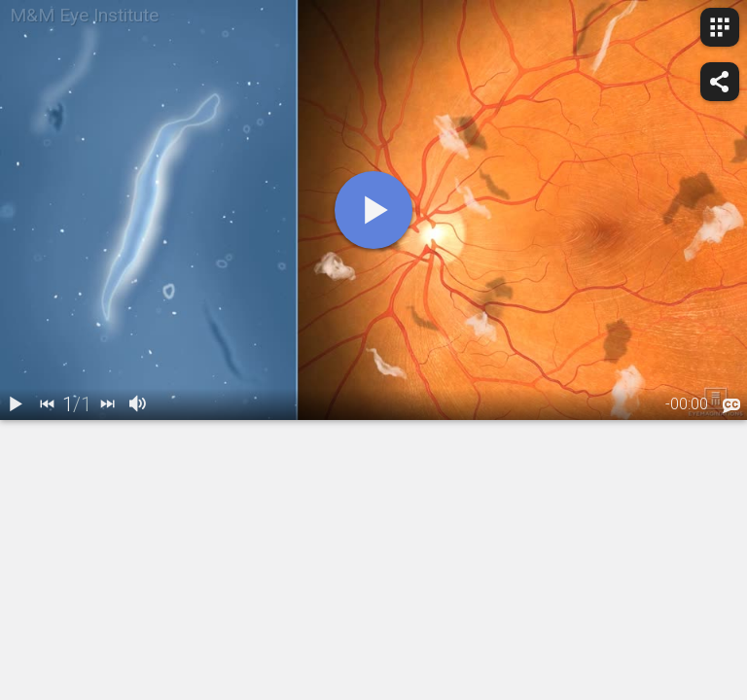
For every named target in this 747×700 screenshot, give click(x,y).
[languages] (731, 405)
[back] (47, 404)
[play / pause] (16, 404)
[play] (373, 210)
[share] (720, 82)
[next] (107, 404)
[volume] (138, 404)
